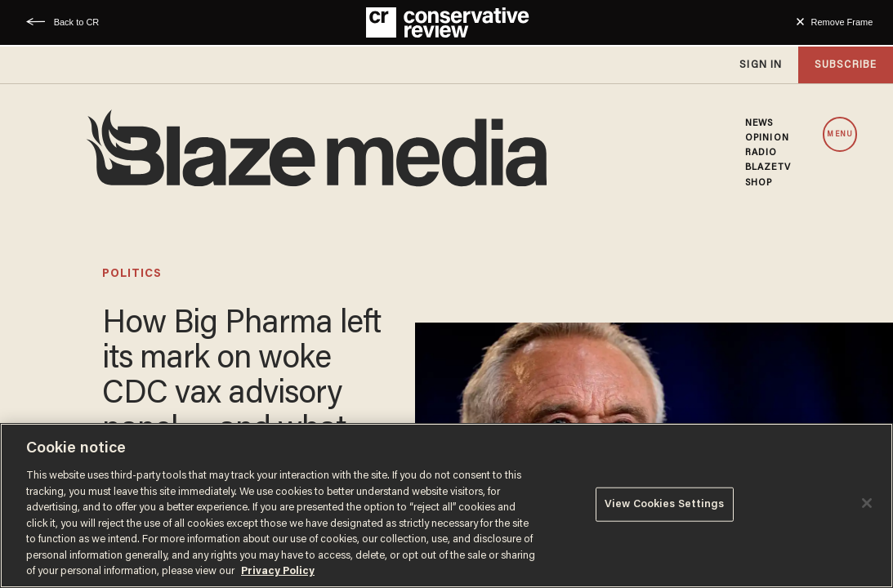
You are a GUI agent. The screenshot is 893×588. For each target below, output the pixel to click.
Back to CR (77, 22)
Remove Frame (842, 22)
